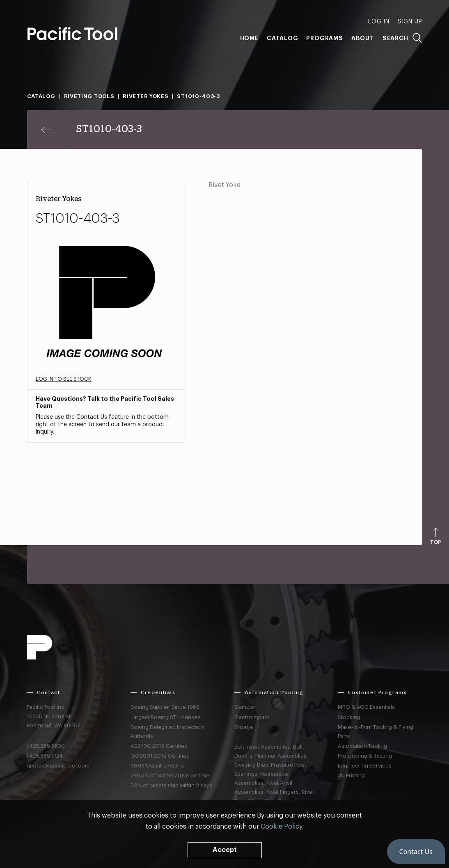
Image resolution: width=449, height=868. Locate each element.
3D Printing (351, 775)
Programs (324, 38)
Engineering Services (365, 766)
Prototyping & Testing (365, 756)
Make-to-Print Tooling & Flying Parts (376, 732)
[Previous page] (47, 129)
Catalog (283, 38)
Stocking (349, 717)
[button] (416, 852)
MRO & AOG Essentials (366, 707)
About (363, 38)
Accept (225, 850)
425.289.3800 (47, 746)
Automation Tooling (362, 746)
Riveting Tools (89, 96)
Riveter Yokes (145, 96)
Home (249, 38)
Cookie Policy (281, 827)
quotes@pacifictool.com (58, 766)
